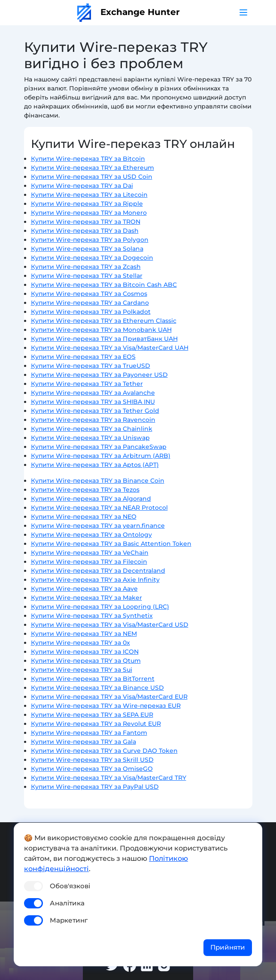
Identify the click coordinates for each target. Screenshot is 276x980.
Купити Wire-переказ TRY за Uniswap (90, 438)
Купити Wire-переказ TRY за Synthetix (92, 616)
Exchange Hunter (129, 12)
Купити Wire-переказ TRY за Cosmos (89, 294)
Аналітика (67, 903)
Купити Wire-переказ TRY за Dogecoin (92, 258)
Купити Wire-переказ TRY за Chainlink (92, 429)
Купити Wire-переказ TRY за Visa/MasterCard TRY (109, 778)
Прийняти (228, 947)
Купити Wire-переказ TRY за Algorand (91, 499)
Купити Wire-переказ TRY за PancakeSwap (99, 447)
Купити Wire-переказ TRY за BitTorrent (93, 679)
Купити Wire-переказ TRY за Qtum (86, 661)
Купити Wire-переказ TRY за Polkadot (91, 312)
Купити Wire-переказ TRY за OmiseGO (92, 769)
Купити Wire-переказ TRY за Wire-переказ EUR (106, 706)
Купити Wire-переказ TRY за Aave (84, 589)
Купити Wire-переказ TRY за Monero (89, 213)
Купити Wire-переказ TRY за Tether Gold (95, 411)
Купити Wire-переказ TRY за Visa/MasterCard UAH (110, 348)
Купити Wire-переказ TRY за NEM (84, 634)
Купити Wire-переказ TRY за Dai (82, 186)
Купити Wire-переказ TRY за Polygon (90, 240)
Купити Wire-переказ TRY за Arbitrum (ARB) (101, 456)
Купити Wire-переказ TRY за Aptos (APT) (95, 465)
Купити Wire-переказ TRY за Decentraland (98, 571)
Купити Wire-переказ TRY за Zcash (86, 267)
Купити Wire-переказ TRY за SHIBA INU (93, 402)
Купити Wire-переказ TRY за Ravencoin (93, 420)
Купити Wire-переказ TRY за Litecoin (89, 195)
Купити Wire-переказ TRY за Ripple (87, 204)
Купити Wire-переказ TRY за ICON (85, 652)
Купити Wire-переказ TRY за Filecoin (89, 562)
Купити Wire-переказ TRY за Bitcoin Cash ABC (104, 285)
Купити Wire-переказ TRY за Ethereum (93, 168)
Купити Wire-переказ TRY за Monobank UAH (101, 330)
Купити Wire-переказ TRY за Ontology (91, 535)
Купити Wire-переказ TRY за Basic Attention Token (111, 544)
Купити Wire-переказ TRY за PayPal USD (95, 787)
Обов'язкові (70, 886)
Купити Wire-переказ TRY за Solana (87, 249)
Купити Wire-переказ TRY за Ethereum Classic (104, 321)
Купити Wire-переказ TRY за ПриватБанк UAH (104, 339)
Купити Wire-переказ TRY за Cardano (90, 303)
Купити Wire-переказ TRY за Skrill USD (92, 760)
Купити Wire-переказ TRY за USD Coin (92, 177)
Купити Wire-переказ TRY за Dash (85, 231)
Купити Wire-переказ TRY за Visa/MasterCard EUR (109, 697)
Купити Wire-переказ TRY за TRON (86, 222)
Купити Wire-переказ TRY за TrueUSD (91, 366)
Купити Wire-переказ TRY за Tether (87, 384)
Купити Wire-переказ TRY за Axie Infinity (95, 580)
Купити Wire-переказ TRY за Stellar (87, 276)
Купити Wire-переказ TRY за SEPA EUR (92, 715)
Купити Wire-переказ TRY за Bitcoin (88, 159)
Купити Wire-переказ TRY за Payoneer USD (99, 375)
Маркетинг (69, 920)
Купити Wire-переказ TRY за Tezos (85, 490)
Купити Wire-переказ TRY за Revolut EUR (96, 724)
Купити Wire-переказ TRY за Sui (82, 670)
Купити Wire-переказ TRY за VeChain (90, 553)
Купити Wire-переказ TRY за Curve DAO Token (104, 751)
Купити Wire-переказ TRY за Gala (83, 742)
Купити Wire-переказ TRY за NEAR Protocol (99, 508)
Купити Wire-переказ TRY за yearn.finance (98, 526)
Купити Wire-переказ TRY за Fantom (89, 733)
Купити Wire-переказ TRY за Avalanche (93, 393)
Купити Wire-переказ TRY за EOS (83, 357)
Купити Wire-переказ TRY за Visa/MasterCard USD (110, 625)
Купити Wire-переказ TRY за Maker (86, 598)
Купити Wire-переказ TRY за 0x (80, 643)
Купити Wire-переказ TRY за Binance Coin (98, 481)
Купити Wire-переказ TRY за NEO (84, 517)
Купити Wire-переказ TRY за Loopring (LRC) (100, 607)
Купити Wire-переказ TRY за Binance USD (97, 688)
